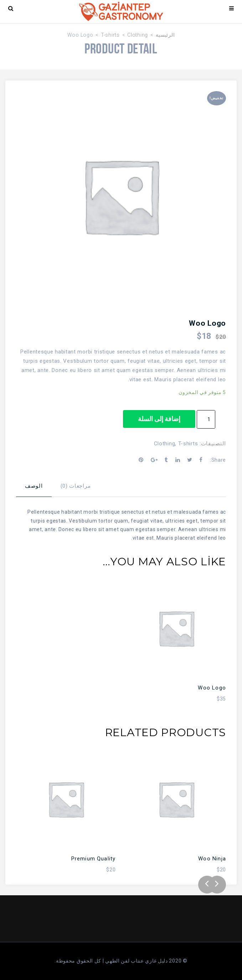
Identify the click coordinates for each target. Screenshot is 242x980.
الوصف (34, 486)
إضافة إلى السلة (159, 419)
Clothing (138, 35)
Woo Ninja (212, 859)
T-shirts (110, 35)
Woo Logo (212, 688)
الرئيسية (165, 35)
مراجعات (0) (76, 486)
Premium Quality (94, 859)
